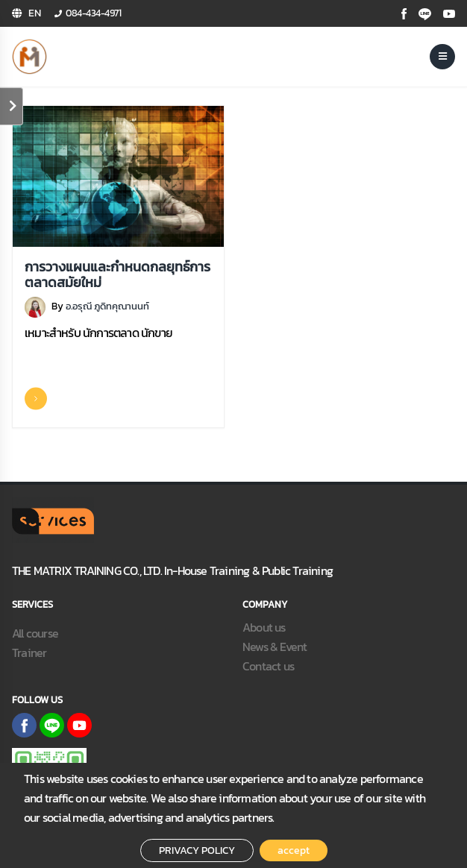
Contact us (268, 666)
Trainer (29, 652)
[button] (26, 13)
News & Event (275, 647)
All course (35, 633)
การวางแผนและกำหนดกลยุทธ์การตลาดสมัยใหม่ (117, 276)
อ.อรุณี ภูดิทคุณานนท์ (107, 306)
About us (264, 627)
